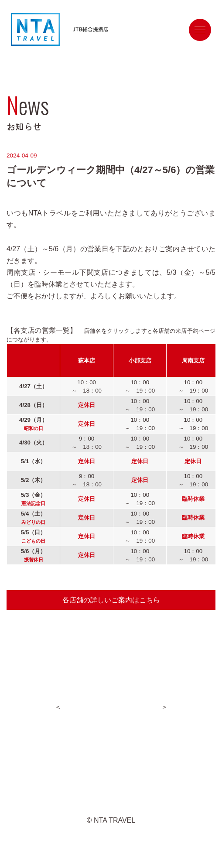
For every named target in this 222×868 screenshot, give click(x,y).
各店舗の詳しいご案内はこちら (111, 600)
